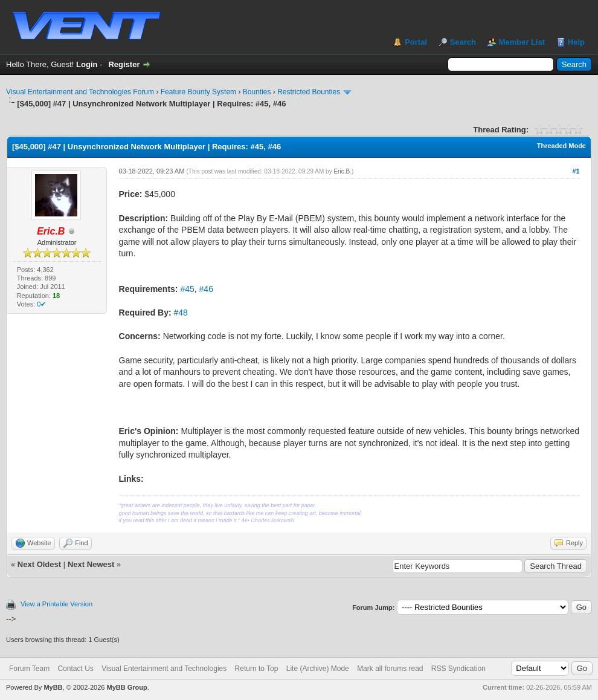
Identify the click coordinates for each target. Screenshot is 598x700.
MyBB (53, 687)
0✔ (41, 304)
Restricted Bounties (309, 92)
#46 (206, 289)
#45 (187, 289)
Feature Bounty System (198, 92)
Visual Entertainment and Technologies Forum (80, 92)
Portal (416, 42)
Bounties (257, 92)
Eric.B (342, 171)
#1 (576, 171)
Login (87, 64)
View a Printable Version (56, 604)
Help (576, 42)
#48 (181, 313)
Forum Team (29, 669)
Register (124, 64)
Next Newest (91, 564)
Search (463, 42)
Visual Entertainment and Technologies (164, 669)
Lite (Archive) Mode (318, 669)
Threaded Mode (561, 146)
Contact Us (75, 669)
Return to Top (257, 669)
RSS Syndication (458, 669)
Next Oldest (39, 564)
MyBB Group (127, 687)
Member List (522, 42)
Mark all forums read (390, 669)
